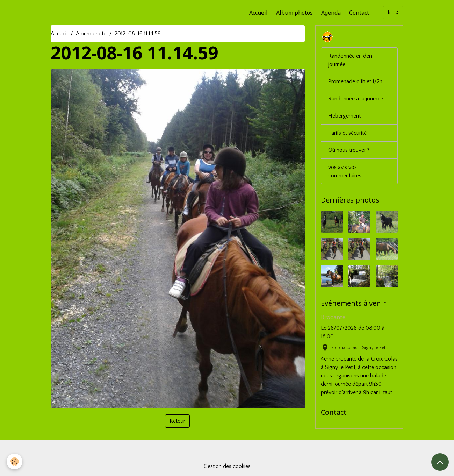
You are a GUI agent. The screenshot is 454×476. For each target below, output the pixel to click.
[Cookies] (15, 461)
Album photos (294, 13)
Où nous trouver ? (349, 150)
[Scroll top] (440, 462)
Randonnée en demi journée (351, 60)
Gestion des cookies (227, 466)
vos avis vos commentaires (345, 171)
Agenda (331, 13)
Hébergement (344, 116)
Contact (359, 13)
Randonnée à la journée (356, 99)
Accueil (258, 13)
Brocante (333, 317)
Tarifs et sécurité (347, 133)
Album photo (91, 34)
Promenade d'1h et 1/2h (355, 81)
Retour (177, 421)
